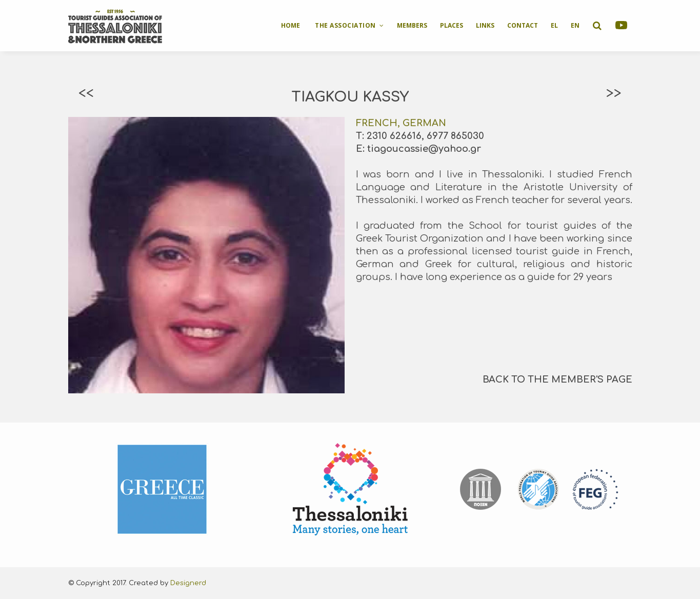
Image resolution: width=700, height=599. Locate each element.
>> (614, 93)
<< (86, 93)
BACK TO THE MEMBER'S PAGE (557, 380)
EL (554, 25)
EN (575, 25)
